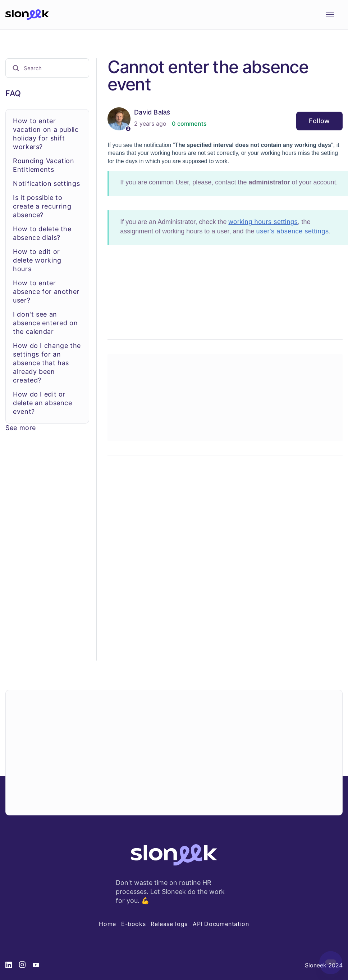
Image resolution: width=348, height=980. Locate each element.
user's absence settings (292, 231)
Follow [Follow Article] (319, 121)
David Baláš (152, 112)
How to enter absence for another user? (46, 292)
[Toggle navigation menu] (330, 15)
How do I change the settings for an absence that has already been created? (47, 363)
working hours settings (263, 222)
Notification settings (46, 184)
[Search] (47, 68)
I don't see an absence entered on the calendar (45, 323)
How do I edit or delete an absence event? (43, 403)
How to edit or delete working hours (37, 260)
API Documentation (221, 924)
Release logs (169, 924)
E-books (133, 924)
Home (107, 924)
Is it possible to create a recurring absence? (42, 206)
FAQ (13, 93)
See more (21, 428)
